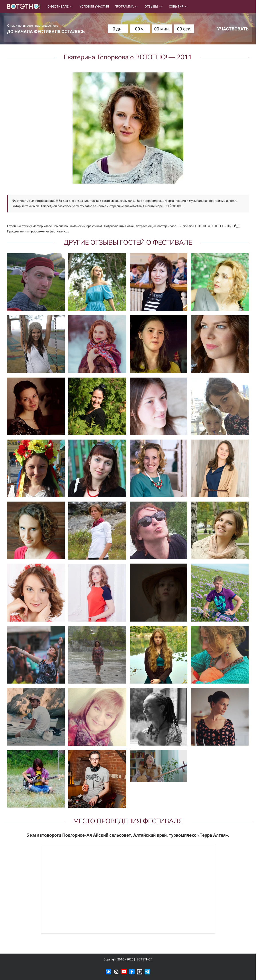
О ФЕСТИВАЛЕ (61, 7)
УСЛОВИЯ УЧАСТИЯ (94, 7)
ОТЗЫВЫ (154, 7)
